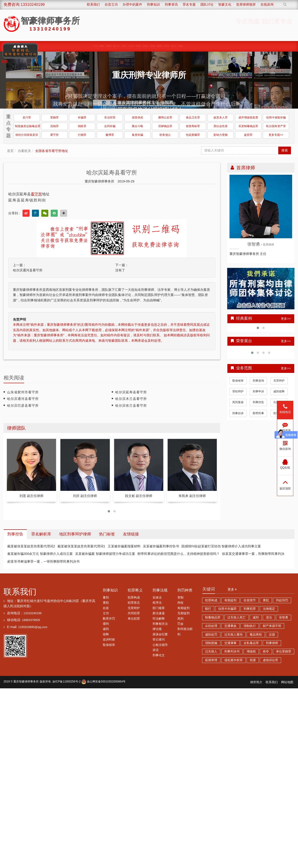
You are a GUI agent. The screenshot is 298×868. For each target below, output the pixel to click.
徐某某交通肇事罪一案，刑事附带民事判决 (253, 554)
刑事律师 (272, 643)
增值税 (251, 652)
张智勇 (284, 618)
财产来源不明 (272, 626)
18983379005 (31, 620)
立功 (106, 613)
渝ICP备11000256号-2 (66, 682)
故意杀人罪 (221, 118)
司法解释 (159, 619)
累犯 (106, 603)
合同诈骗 (110, 126)
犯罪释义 (135, 590)
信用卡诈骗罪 (227, 609)
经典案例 (84, 46)
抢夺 (266, 652)
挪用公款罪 (165, 118)
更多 (232, 589)
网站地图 (287, 682)
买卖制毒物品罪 (248, 126)
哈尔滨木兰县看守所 (131, 399)
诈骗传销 (151, 46)
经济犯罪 (164, 46)
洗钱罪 (54, 126)
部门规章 (159, 608)
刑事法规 (160, 590)
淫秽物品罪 (165, 126)
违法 (269, 618)
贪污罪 (27, 118)
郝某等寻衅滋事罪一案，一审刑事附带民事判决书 (43, 561)
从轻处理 (211, 626)
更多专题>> (276, 135)
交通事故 (230, 626)
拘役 (180, 603)
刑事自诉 (238, 413)
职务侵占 (165, 135)
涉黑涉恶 (138, 46)
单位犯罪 (134, 619)
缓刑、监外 (98, 46)
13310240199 (32, 613)
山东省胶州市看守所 (23, 392)
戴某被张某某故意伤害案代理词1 (81, 546)
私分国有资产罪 (276, 126)
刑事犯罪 (250, 609)
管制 (180, 598)
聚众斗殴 (138, 126)
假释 (106, 634)
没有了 (120, 270)
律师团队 (71, 46)
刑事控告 (258, 402)
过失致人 (211, 652)
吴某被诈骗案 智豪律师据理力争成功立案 (105, 554)
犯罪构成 (134, 598)
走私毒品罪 (251, 643)
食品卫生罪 (193, 118)
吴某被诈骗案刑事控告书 (161, 546)
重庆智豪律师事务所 (26, 682)
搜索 (285, 150)
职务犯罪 (125, 46)
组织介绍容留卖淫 (27, 135)
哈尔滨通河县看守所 (28, 270)
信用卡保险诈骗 (276, 118)
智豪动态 (202, 46)
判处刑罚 (282, 600)
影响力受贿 (221, 135)
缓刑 (106, 624)
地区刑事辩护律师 (75, 534)
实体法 (157, 598)
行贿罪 (82, 135)
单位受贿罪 (284, 652)
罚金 (180, 624)
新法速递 (159, 613)
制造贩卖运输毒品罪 (27, 126)
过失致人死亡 (237, 618)
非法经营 (110, 118)
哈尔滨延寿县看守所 (131, 392)
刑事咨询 (258, 381)
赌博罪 (110, 135)
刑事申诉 (258, 391)
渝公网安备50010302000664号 (104, 682)
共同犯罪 (134, 613)
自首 (106, 608)
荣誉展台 (215, 46)
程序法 (157, 603)
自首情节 (250, 600)
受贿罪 (54, 118)
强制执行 (250, 626)
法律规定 (269, 609)
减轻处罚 (211, 635)
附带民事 (258, 413)
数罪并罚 (109, 619)
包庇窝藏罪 (193, 135)
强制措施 (211, 643)
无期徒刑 (183, 613)
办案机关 (24, 151)
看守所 (54, 135)
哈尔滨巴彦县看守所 (23, 406)
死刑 (180, 619)
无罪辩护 (279, 381)
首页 (60, 46)
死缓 (253, 660)
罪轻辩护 (238, 391)
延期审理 (211, 660)
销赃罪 (82, 126)
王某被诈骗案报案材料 (124, 546)
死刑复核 (238, 402)
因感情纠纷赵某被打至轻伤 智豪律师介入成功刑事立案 (221, 546)
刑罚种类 (185, 590)
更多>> (286, 319)
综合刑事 (189, 46)
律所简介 (256, 682)
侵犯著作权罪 (233, 660)
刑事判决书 (232, 652)
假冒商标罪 (193, 126)
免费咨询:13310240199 (24, 5)
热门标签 (107, 534)
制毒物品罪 (213, 618)
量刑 (106, 598)
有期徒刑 (183, 608)
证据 (272, 635)
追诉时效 (109, 640)
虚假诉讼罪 (270, 660)
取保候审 (112, 46)
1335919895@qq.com (33, 627)
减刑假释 (279, 391)
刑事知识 (110, 590)
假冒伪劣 (138, 118)
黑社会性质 (221, 126)
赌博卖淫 (177, 46)
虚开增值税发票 (248, 118)
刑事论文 (159, 655)
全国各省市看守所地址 (52, 151)
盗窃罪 (248, 135)
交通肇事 (230, 643)
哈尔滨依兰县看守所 (131, 406)
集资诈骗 (138, 135)
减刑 (106, 629)
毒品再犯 (256, 635)
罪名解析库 (41, 534)
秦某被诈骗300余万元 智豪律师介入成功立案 (40, 554)
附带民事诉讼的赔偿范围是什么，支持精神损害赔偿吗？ (179, 554)
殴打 (208, 609)
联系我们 (20, 592)
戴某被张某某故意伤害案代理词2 (31, 546)
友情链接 (131, 534)
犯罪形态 (134, 603)
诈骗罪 (82, 118)
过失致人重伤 (233, 635)
